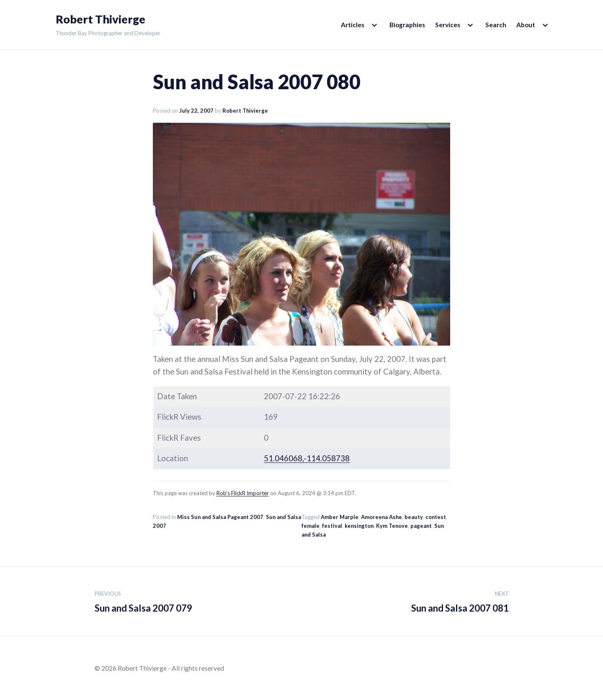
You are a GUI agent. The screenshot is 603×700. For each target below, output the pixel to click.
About (526, 25)
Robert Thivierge (100, 19)
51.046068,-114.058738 (307, 458)
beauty (414, 517)
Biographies (407, 25)
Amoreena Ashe (381, 517)
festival (332, 526)
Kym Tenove (392, 526)
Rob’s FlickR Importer (243, 493)
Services (448, 25)
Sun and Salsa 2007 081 (460, 600)
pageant (421, 526)
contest (436, 517)
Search (496, 25)
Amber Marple (340, 517)
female (311, 526)
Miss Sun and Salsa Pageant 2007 (220, 517)
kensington (359, 526)
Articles (353, 25)
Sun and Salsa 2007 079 (143, 600)
